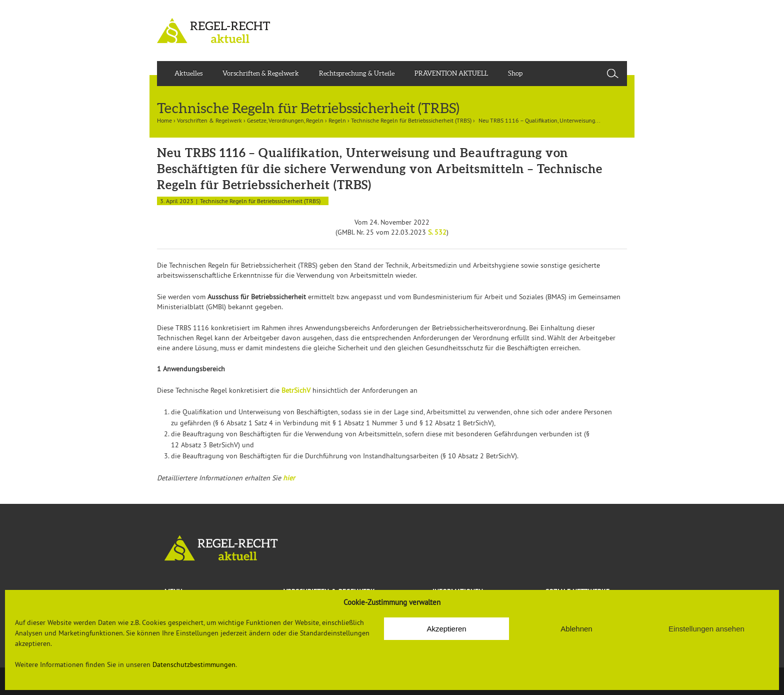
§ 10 (449, 456)
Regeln (337, 120)
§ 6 (220, 423)
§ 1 (337, 423)
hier (289, 478)
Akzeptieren (446, 629)
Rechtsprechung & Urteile (357, 73)
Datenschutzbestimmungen (194, 664)
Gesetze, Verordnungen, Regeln (285, 120)
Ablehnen (576, 629)
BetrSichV (296, 390)
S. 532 (437, 232)
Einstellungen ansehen (706, 629)
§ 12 (426, 423)
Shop (515, 73)
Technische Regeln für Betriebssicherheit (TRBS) (411, 120)
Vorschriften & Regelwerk (261, 73)
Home (164, 120)
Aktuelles (188, 73)
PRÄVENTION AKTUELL (451, 73)
